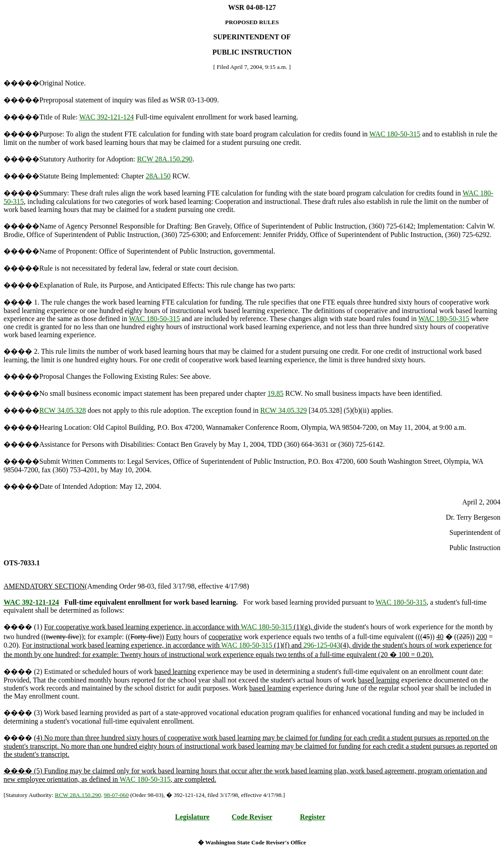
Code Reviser (252, 817)
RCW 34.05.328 (63, 410)
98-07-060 (117, 795)
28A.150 (158, 176)
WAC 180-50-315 (395, 134)
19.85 (276, 393)
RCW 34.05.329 (283, 410)
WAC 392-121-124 (106, 117)
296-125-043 (322, 645)
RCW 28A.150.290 (165, 159)
